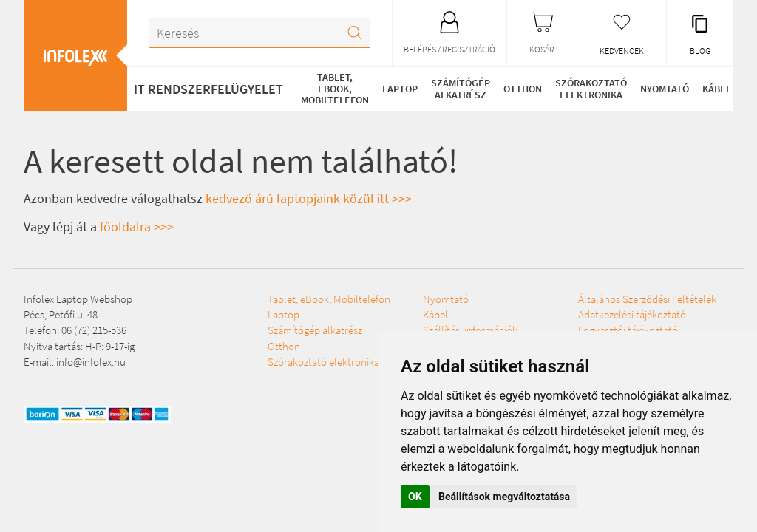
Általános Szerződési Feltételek (647, 299)
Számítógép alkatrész (461, 88)
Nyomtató (665, 89)
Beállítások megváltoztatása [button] (504, 497)
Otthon (523, 89)
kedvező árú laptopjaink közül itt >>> (309, 198)
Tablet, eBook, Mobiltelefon (335, 88)
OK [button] (415, 497)
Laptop (400, 89)
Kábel (717, 89)
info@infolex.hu (91, 362)
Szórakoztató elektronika (591, 88)
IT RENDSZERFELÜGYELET (208, 89)
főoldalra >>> (137, 226)
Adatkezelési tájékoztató (632, 314)
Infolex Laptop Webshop (78, 299)
